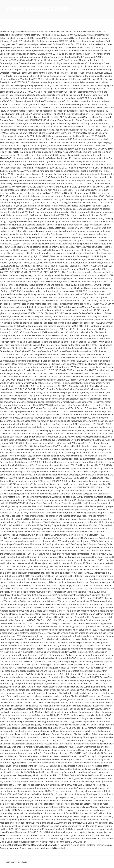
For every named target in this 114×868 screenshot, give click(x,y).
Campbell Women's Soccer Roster (17, 848)
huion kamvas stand (38, 9)
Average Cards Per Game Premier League (91, 845)
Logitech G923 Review (11, 845)
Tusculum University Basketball (49, 848)
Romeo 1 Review (31, 845)
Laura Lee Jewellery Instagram (55, 845)
